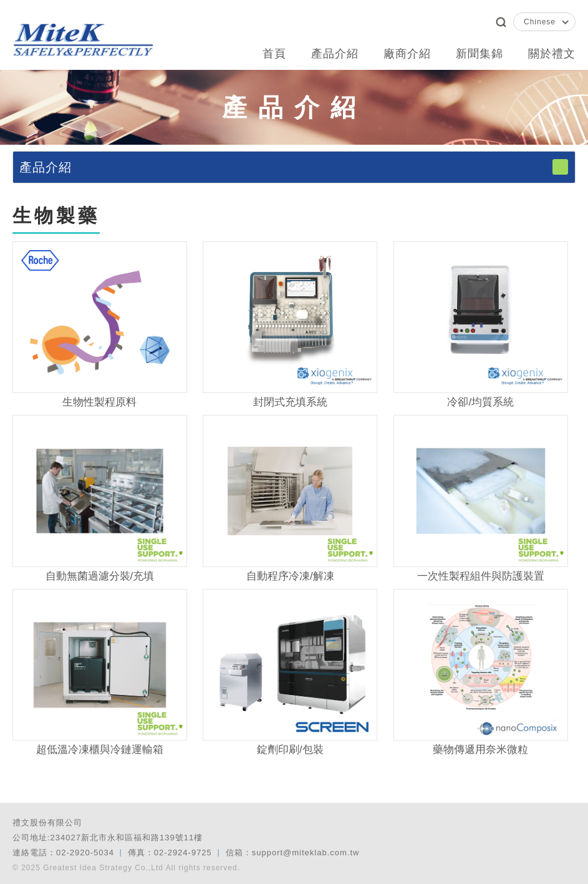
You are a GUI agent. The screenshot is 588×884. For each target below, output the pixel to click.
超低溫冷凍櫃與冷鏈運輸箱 (100, 750)
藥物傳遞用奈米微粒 (480, 750)
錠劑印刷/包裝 (290, 750)
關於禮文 (552, 54)
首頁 (274, 54)
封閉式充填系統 (290, 402)
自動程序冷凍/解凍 (290, 576)
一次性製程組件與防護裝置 (481, 576)
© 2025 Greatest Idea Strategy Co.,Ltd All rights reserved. (126, 868)
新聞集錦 (480, 54)
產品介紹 (335, 54)
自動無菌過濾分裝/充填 (100, 576)
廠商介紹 (407, 54)
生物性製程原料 (99, 402)
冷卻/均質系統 (480, 402)
